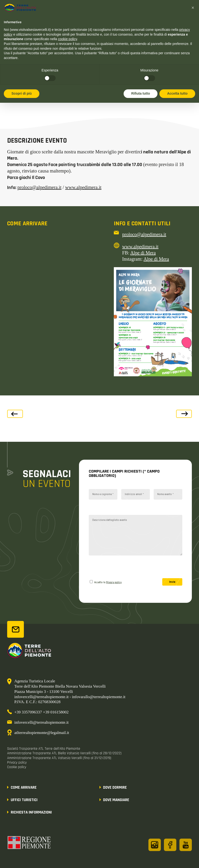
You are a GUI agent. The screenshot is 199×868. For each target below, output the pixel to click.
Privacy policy (114, 582)
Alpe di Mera (143, 253)
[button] (193, 8)
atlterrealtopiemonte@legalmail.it (42, 733)
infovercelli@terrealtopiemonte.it (42, 722)
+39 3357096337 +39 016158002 (41, 712)
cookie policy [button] (67, 39)
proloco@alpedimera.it (39, 187)
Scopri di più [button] (22, 93)
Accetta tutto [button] (177, 93)
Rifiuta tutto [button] (141, 93)
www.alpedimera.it (83, 187)
